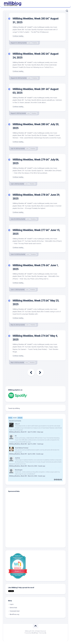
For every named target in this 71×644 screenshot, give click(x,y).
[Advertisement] (19, 533)
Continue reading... (19, 36)
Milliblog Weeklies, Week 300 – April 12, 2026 (23, 444)
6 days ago (40, 432)
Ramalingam (19, 470)
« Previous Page (31, 373)
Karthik (24, 43)
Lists (29, 43)
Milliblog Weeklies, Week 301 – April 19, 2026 (23, 432)
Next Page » (40, 373)
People (10, 418)
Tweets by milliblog (14, 408)
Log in (12, 604)
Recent (15, 418)
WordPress (35, 633)
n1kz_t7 (17, 424)
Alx (45, 633)
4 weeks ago (41, 476)
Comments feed (15, 611)
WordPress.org (14, 614)
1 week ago (40, 444)
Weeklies (35, 43)
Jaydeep (17, 458)
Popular (20, 418)
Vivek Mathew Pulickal (22, 448)
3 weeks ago (41, 466)
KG (16, 436)
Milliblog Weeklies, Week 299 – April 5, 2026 (22, 454)
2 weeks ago (40, 454)
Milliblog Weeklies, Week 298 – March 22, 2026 (23, 466)
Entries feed (13, 608)
